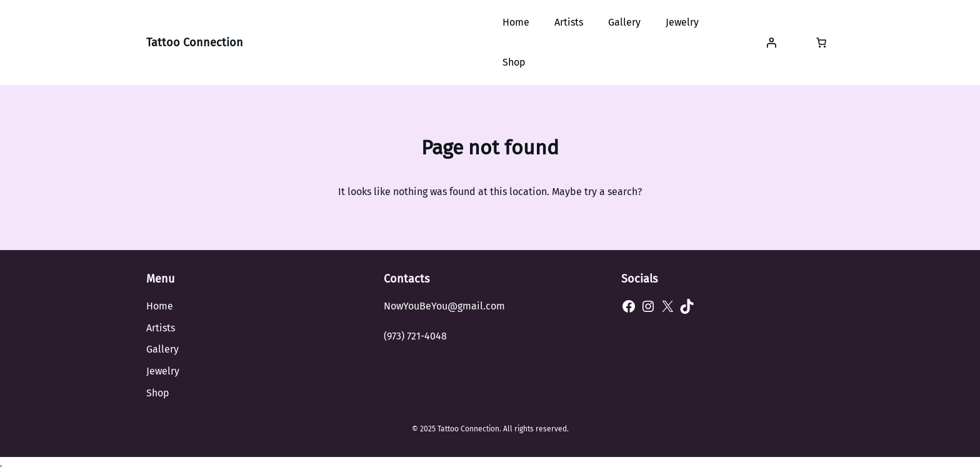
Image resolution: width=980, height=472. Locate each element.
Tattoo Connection (195, 43)
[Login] (771, 43)
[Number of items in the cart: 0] (821, 43)
